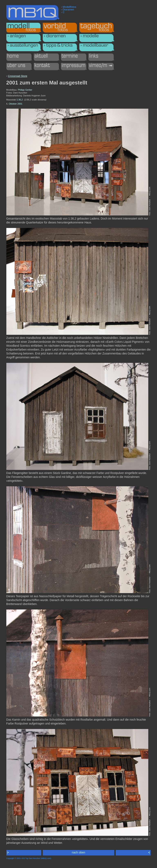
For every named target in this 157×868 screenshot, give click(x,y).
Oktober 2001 (16, 104)
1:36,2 (20, 100)
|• (8, 852)
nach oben (78, 852)
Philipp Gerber (25, 90)
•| (149, 852)
